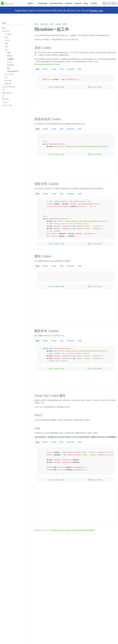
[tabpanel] (76, 92)
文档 (36, 24)
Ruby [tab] (62, 69)
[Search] (110, 3)
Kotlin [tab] (79, 69)
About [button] (30, 3)
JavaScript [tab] (70, 69)
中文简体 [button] (93, 3)
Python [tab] (45, 69)
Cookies (58, 24)
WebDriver (44, 24)
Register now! (96, 10)
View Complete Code (56, 87)
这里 (114, 52)
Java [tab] (38, 69)
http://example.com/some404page (47, 64)
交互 (52, 24)
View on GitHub (95, 87)
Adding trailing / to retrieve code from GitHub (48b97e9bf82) (73, 530)
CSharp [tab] (54, 69)
